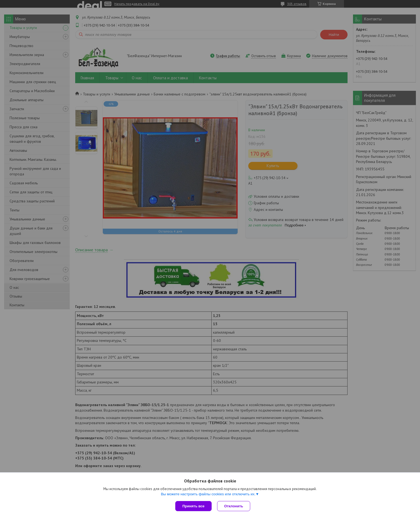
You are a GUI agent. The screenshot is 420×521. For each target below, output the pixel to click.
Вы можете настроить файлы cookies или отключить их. (208, 494)
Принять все (193, 506)
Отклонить (234, 506)
